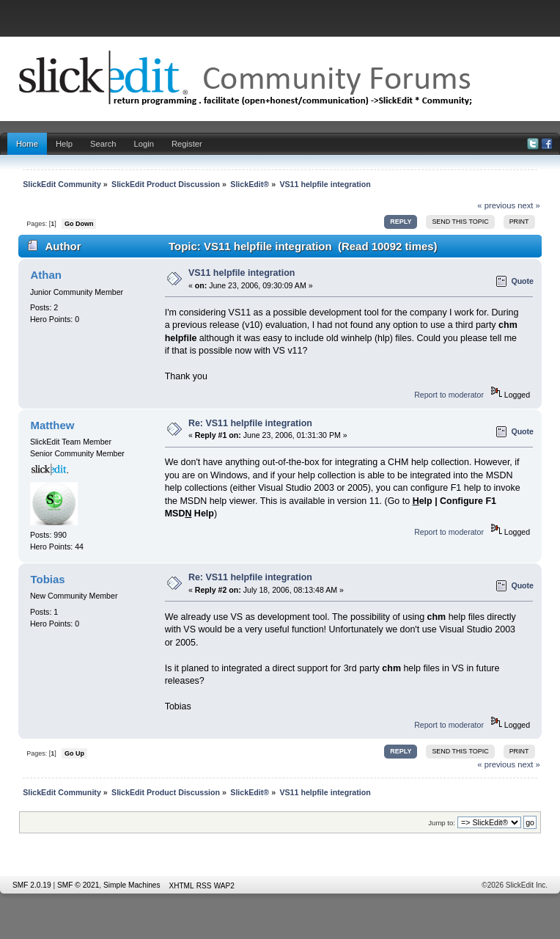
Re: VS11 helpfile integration (250, 423)
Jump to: (442, 823)
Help (64, 144)
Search (103, 144)
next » (529, 205)
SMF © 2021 (78, 885)
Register (187, 144)
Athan (45, 275)
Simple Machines (132, 885)
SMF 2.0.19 (32, 885)
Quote (522, 281)
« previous (496, 205)
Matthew (52, 425)
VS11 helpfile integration (242, 273)
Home (27, 144)
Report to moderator (449, 395)
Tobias (47, 579)
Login (144, 144)
